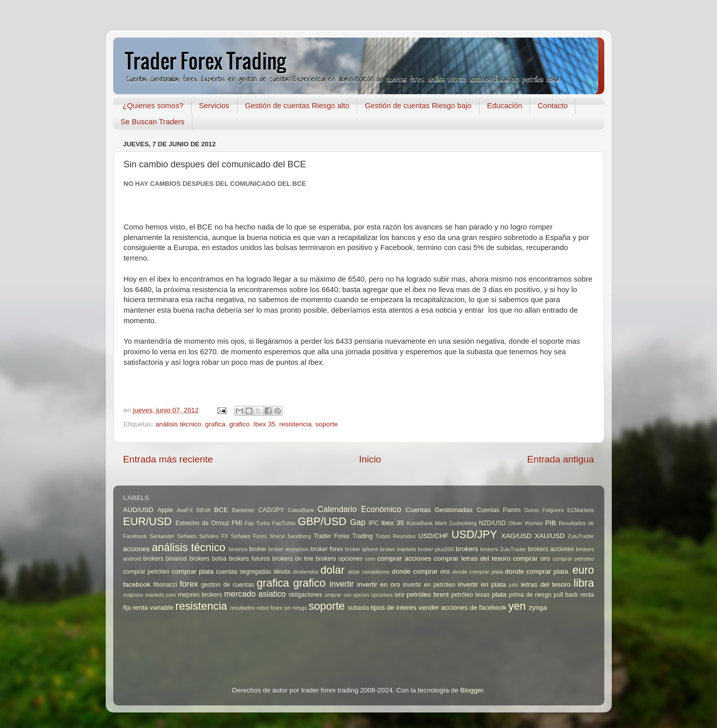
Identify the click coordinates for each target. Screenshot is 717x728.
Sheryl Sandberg (290, 536)
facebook (137, 584)
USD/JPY (474, 534)
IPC (373, 523)
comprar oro (532, 558)
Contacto (553, 105)
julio (513, 585)
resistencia (295, 424)
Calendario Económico (360, 509)
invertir (342, 584)
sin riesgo (296, 608)
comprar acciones (404, 558)
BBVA (203, 510)
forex (189, 584)
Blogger (471, 690)
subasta (358, 608)
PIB (551, 523)
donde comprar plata (478, 572)
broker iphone (362, 549)
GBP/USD (322, 521)
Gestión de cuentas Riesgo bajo (418, 105)
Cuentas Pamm (499, 510)
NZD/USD (493, 523)
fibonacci (165, 585)
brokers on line (293, 559)
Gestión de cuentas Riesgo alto (297, 105)
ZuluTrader (581, 536)
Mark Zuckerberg (456, 523)
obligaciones (306, 595)
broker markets (398, 549)
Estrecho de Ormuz (202, 523)
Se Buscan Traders (153, 122)
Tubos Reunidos (395, 536)
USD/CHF (433, 536)
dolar (333, 570)
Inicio (370, 459)
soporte (326, 424)
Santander (162, 536)
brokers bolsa (208, 559)
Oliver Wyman (525, 523)
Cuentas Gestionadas (439, 510)
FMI (237, 523)
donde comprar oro (421, 571)
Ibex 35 (264, 424)
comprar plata (193, 571)
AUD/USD (139, 510)
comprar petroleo (573, 559)
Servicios (214, 105)
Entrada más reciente (168, 459)
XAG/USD (516, 536)
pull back (566, 595)
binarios (238, 549)
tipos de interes (394, 608)
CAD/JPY (271, 510)
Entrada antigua (560, 459)
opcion (361, 595)
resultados (243, 608)
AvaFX (185, 510)
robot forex (270, 608)
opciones (382, 595)
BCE (221, 510)
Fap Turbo (257, 523)
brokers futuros (250, 559)
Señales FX (213, 536)
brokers (467, 549)
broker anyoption (288, 549)
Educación (505, 105)
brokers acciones (551, 549)
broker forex (327, 549)
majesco (133, 595)
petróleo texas (470, 595)
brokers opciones (339, 559)
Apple (165, 510)
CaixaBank (301, 510)
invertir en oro (378, 584)
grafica (215, 424)
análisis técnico (178, 424)
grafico (239, 424)
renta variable (153, 608)
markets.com (161, 595)
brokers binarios (165, 559)
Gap (358, 522)
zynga (538, 608)
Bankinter (244, 510)
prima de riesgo (530, 595)
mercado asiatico (255, 594)
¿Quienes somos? (153, 105)
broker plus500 (436, 549)
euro (583, 570)
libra (584, 583)
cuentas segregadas (244, 572)
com (370, 559)
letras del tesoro (546, 584)
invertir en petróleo (429, 585)
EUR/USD (148, 521)
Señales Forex (249, 536)
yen (517, 606)
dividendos (306, 572)
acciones (137, 549)
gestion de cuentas (227, 585)
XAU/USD (550, 536)
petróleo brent (428, 594)
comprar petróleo (147, 572)
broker (258, 549)
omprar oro (338, 595)
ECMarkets (580, 510)
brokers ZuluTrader (503, 549)
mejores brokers (200, 595)
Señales (187, 536)
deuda (282, 572)
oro (400, 594)
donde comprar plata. (538, 571)
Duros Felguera (544, 510)
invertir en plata (482, 584)
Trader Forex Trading (343, 536)
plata (499, 594)
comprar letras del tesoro (472, 558)
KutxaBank (419, 523)
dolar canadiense (369, 572)
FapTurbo (284, 523)
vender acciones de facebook (462, 608)
